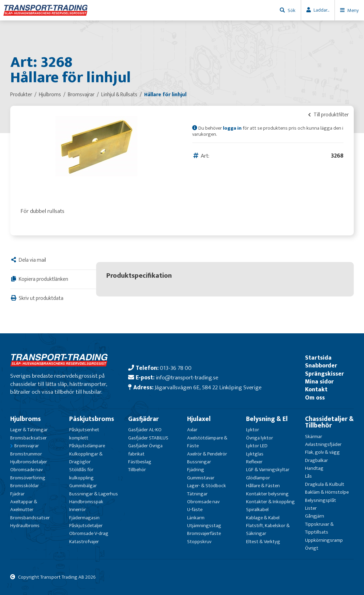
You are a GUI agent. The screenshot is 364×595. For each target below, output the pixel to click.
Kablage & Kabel (263, 518)
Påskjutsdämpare (87, 446)
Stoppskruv (199, 542)
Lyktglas (255, 454)
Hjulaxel (199, 419)
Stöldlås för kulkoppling (81, 474)
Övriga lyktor (260, 438)
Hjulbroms (26, 419)
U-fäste (195, 510)
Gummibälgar (83, 486)
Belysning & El (267, 419)
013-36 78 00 (176, 368)
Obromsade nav (26, 470)
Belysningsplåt (321, 500)
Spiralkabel (257, 510)
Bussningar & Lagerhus (94, 494)
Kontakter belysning (267, 494)
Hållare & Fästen (263, 486)
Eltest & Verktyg (263, 542)
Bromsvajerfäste (204, 533)
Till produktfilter (328, 115)
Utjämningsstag (204, 526)
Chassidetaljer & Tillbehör (329, 422)
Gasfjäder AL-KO (145, 430)
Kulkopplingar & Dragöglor (86, 458)
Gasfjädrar (143, 419)
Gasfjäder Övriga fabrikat (145, 450)
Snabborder (321, 366)
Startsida (318, 358)
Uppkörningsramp (324, 540)
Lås (308, 476)
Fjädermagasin (84, 518)
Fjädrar (17, 494)
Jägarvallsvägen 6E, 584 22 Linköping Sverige (208, 387)
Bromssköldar (25, 486)
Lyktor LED (257, 446)
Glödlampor (258, 478)
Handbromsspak (86, 502)
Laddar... (321, 10)
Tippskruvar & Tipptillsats (319, 528)
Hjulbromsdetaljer (29, 462)
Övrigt (312, 548)
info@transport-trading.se (187, 378)
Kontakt (316, 389)
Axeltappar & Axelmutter (24, 506)
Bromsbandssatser (30, 518)
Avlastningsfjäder (323, 444)
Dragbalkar (316, 460)
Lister (311, 508)
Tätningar (197, 494)
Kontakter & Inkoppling (270, 502)
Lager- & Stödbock (207, 486)
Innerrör (78, 510)
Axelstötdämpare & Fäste (207, 442)
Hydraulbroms (25, 526)
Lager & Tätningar (29, 430)
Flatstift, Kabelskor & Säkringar (268, 529)
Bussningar (199, 462)
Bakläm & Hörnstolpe (327, 492)
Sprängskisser (324, 374)
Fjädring (196, 470)
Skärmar (314, 437)
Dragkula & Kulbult (325, 484)
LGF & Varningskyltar (268, 470)
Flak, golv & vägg (322, 452)
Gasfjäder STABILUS (148, 438)
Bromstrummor (26, 454)
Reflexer (254, 462)
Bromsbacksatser (28, 438)
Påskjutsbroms (92, 419)
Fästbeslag (140, 462)
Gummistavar (201, 478)
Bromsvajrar (27, 446)
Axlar (192, 430)
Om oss (315, 398)
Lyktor (253, 430)
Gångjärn (315, 516)
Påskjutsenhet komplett (84, 434)
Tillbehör (137, 470)
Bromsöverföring (28, 478)
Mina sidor (319, 382)
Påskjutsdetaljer (86, 526)
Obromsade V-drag (89, 533)
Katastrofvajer (84, 542)
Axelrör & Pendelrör (207, 454)
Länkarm (196, 518)
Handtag (314, 468)
